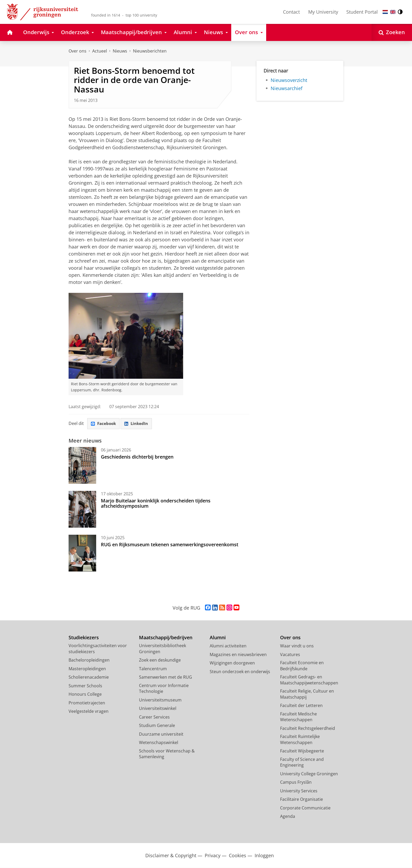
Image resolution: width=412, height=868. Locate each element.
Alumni (218, 638)
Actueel (100, 51)
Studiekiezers (84, 638)
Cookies (238, 856)
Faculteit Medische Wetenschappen (298, 717)
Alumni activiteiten (228, 646)
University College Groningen (309, 774)
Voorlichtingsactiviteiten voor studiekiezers (98, 649)
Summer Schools (85, 686)
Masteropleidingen (87, 669)
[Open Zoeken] (392, 32)
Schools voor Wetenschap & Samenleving (167, 754)
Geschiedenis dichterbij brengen (137, 457)
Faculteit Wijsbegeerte (302, 751)
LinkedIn (138, 424)
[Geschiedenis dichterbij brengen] (82, 466)
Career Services (154, 717)
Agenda (288, 817)
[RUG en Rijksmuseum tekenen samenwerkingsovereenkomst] (82, 553)
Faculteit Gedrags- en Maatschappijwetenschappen (309, 680)
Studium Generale (157, 726)
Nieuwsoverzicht (289, 80)
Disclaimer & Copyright (171, 856)
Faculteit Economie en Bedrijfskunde (302, 666)
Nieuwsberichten (150, 51)
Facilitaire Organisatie (302, 799)
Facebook (104, 424)
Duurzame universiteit (161, 734)
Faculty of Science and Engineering (302, 763)
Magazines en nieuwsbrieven (238, 655)
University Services (299, 791)
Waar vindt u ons (297, 646)
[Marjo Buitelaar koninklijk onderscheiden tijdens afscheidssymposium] (82, 510)
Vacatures (290, 655)
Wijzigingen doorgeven (232, 663)
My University (323, 12)
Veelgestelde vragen (89, 711)
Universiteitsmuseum (160, 700)
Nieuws (120, 51)
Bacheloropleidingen (89, 660)
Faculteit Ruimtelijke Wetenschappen (300, 740)
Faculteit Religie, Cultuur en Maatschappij (307, 694)
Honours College (85, 694)
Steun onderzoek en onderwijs (240, 672)
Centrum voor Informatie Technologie (164, 689)
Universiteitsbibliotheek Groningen (163, 649)
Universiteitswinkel (158, 709)
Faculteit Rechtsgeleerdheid (308, 729)
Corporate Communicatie (305, 808)
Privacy (213, 856)
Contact (291, 12)
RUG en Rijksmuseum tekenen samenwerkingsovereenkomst (170, 545)
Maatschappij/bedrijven (166, 638)
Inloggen (264, 856)
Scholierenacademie (89, 677)
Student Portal (362, 12)
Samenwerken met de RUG (166, 677)
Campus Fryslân (296, 782)
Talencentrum (153, 669)
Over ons (78, 51)
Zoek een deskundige (160, 660)
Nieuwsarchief (287, 88)
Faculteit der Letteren (301, 706)
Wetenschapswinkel (159, 743)
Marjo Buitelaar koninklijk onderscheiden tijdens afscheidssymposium (156, 503)
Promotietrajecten (87, 703)
